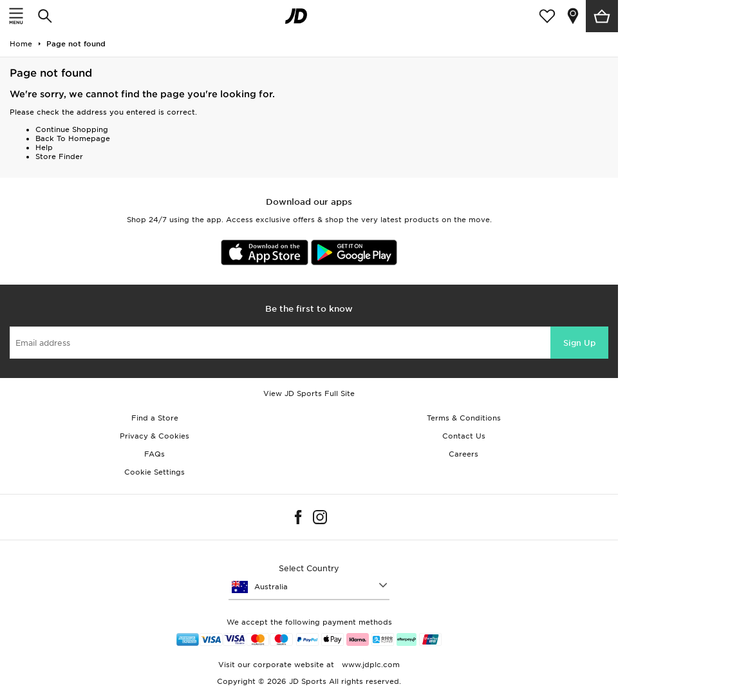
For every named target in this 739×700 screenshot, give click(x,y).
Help (44, 147)
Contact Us (464, 436)
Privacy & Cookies (154, 436)
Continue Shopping (72, 129)
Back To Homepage (73, 138)
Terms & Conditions (464, 418)
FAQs (154, 454)
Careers (463, 454)
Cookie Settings (154, 472)
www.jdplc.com (369, 665)
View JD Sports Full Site (309, 393)
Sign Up (579, 343)
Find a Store (155, 418)
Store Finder (59, 156)
